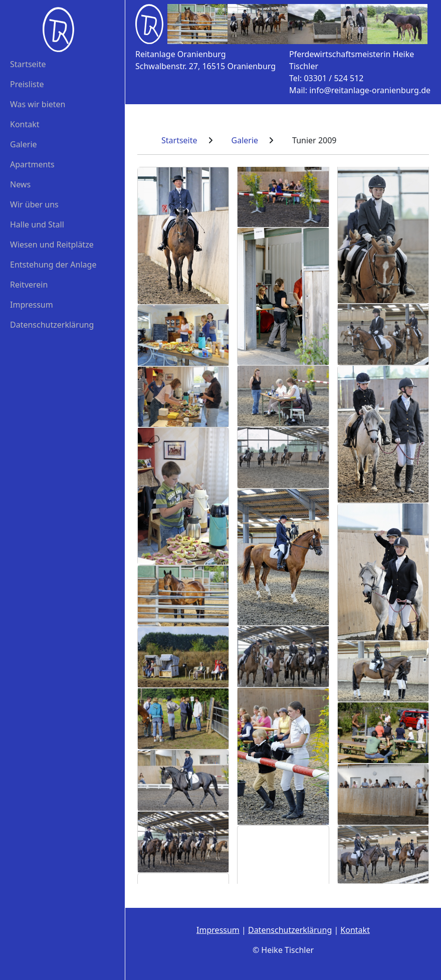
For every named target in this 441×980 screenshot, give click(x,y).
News (20, 184)
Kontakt (25, 124)
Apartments (32, 164)
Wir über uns (34, 204)
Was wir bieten (38, 104)
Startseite (28, 64)
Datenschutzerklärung (52, 325)
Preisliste (27, 84)
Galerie (24, 144)
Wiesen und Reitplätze (52, 244)
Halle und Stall (37, 224)
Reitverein (29, 285)
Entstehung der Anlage (53, 265)
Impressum (32, 305)
